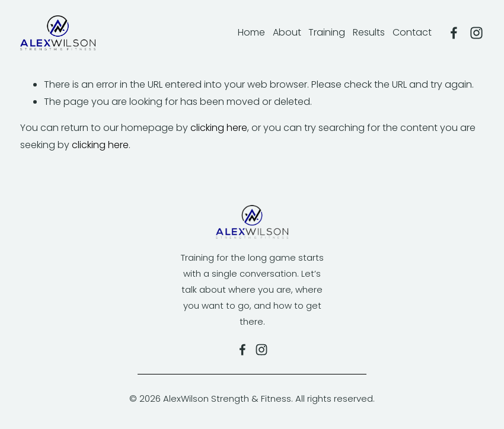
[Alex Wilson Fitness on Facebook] (243, 350)
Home (251, 32)
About (287, 32)
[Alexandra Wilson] (476, 33)
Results (369, 32)
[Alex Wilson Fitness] (454, 33)
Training (327, 32)
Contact (412, 32)
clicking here (219, 128)
